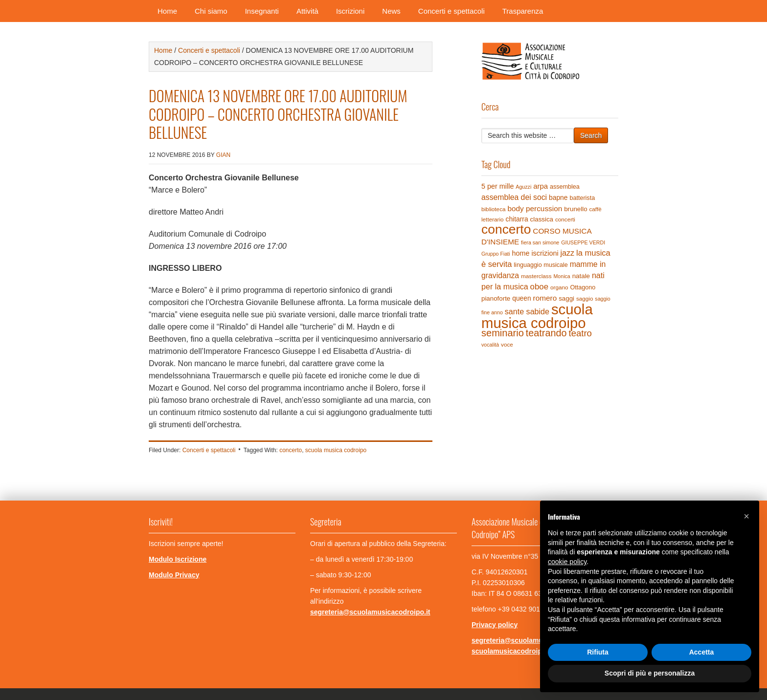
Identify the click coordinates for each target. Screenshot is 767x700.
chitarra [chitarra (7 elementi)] (517, 219)
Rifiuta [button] (598, 652)
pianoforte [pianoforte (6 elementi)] (496, 298)
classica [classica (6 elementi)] (542, 219)
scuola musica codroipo (336, 450)
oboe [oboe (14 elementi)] (539, 287)
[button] (746, 516)
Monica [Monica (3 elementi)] (562, 276)
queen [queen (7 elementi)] (522, 298)
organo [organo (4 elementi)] (559, 287)
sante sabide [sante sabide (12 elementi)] (527, 311)
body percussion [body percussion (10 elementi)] (535, 208)
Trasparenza (523, 11)
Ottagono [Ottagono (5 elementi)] (583, 287)
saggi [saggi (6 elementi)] (566, 298)
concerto (291, 450)
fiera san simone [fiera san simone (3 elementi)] (540, 242)
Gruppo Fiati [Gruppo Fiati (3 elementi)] (496, 254)
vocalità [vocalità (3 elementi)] (490, 345)
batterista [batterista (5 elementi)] (582, 198)
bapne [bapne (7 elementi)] (558, 197)
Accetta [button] (702, 652)
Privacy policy (495, 625)
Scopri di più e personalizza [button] (650, 673)
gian (223, 155)
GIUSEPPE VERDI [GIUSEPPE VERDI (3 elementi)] (583, 242)
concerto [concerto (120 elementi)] (506, 229)
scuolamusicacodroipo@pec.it (521, 651)
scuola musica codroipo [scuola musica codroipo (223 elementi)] (537, 316)
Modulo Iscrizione (178, 559)
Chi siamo (211, 11)
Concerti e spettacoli (451, 11)
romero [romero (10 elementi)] (545, 298)
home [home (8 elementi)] (521, 253)
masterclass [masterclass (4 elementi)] (536, 276)
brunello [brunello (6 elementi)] (575, 209)
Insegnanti (262, 11)
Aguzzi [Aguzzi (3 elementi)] (523, 187)
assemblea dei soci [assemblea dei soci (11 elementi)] (514, 197)
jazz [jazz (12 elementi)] (568, 253)
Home (167, 11)
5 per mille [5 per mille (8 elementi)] (497, 186)
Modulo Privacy (174, 575)
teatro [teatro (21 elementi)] (580, 333)
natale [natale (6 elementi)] (581, 276)
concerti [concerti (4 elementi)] (565, 219)
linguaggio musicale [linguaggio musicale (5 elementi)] (541, 265)
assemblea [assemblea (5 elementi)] (565, 187)
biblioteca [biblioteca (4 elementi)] (494, 209)
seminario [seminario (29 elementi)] (503, 333)
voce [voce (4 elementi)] (507, 344)
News (391, 11)
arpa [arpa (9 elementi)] (541, 186)
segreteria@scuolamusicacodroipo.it (370, 612)
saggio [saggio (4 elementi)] (585, 298)
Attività (307, 11)
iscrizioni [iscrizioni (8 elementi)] (545, 253)
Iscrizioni (350, 11)
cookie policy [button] (567, 562)
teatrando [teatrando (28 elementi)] (546, 333)
